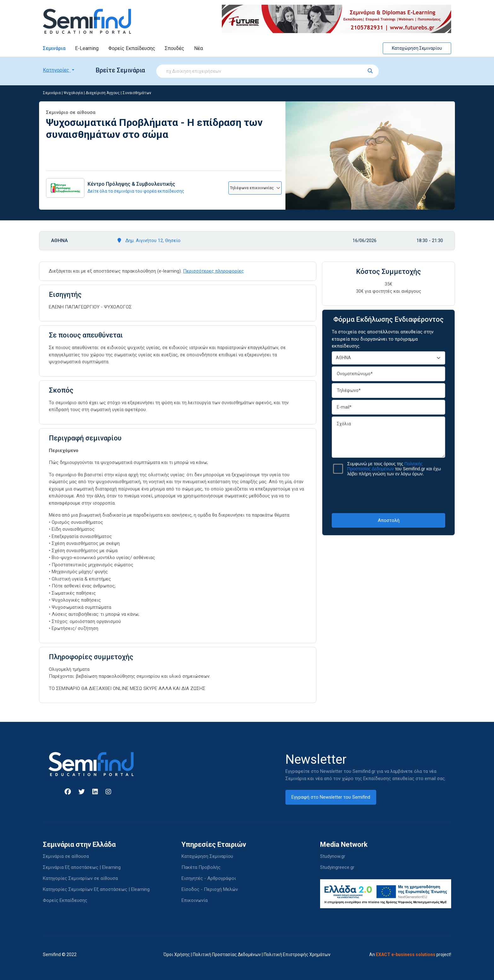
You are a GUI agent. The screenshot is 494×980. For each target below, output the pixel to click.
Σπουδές (175, 48)
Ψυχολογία (73, 93)
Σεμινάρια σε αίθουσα (66, 856)
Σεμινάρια (54, 48)
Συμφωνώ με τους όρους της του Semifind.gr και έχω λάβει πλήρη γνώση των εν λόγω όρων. (394, 469)
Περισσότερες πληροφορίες (213, 271)
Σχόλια (388, 437)
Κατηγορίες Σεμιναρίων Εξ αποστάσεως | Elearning (96, 889)
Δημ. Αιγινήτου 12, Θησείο (149, 241)
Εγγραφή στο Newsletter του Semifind (331, 797)
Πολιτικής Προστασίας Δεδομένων (385, 466)
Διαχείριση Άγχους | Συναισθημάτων (118, 93)
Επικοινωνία (195, 900)
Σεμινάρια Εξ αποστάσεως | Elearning (82, 867)
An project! (410, 955)
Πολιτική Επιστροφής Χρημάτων (297, 955)
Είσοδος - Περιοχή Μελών (210, 889)
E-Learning (87, 48)
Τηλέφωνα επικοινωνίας (255, 188)
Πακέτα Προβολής (201, 867)
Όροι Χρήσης (177, 955)
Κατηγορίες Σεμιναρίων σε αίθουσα (80, 878)
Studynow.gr (333, 856)
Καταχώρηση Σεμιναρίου (417, 48)
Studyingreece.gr (337, 867)
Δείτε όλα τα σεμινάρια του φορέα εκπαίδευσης (136, 191)
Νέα (198, 48)
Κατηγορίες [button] (57, 70)
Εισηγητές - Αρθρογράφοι (209, 878)
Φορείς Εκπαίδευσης (132, 48)
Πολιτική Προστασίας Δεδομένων (227, 955)
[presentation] (388, 495)
